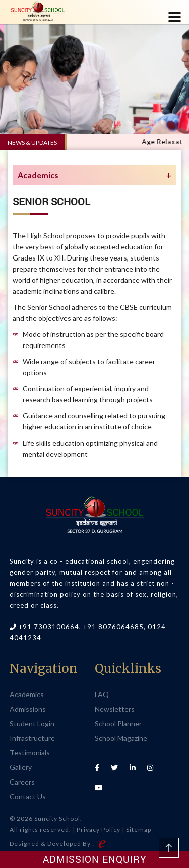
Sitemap (139, 830)
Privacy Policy (99, 830)
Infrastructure (32, 738)
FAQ (102, 694)
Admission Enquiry (95, 859)
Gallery (21, 767)
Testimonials (30, 753)
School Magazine (121, 738)
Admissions (28, 709)
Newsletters (115, 709)
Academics (27, 694)
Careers (22, 782)
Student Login (32, 723)
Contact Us (28, 796)
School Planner (118, 723)
